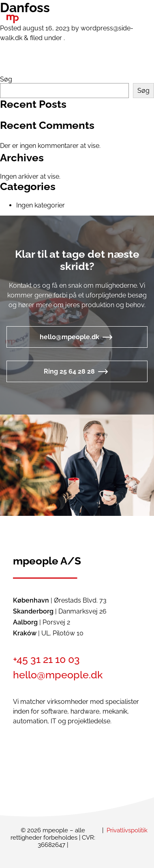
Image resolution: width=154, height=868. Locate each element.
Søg (6, 79)
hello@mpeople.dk (70, 337)
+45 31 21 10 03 (46, 659)
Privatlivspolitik (127, 830)
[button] (123, 19)
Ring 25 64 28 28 (69, 371)
